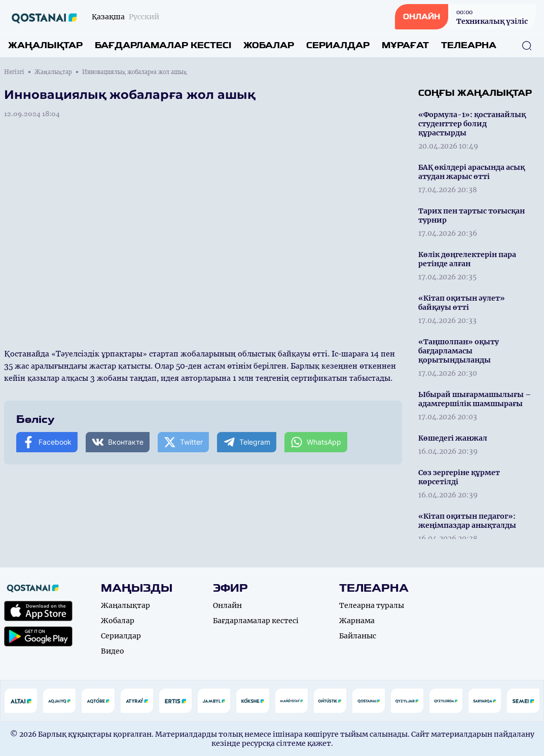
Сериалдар (338, 45)
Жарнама (357, 621)
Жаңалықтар (45, 45)
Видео (113, 651)
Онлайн (227, 605)
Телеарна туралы (372, 605)
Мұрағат (405, 45)
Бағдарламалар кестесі (163, 45)
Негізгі (14, 72)
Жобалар (269, 45)
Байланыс (358, 636)
